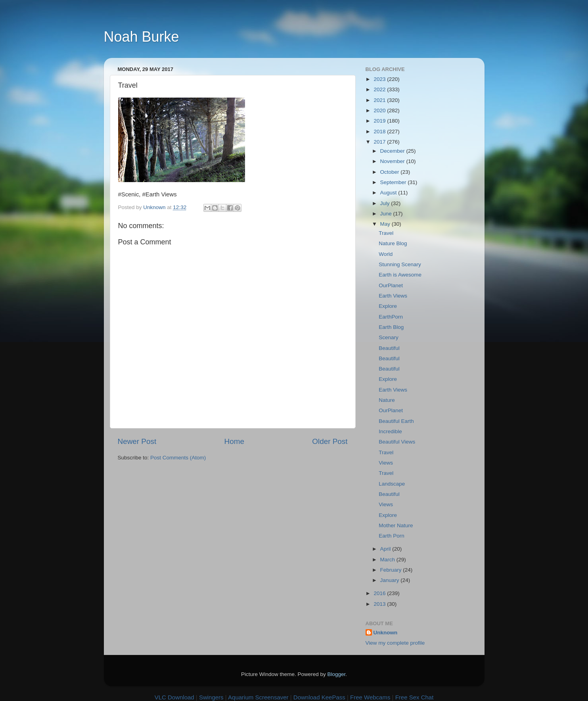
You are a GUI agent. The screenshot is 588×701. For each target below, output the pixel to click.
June (387, 214)
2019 (380, 121)
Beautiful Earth (396, 421)
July (386, 203)
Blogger (337, 674)
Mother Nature (396, 525)
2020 (380, 110)
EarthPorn (391, 317)
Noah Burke (142, 37)
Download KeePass (319, 697)
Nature (387, 400)
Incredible (390, 431)
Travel (386, 233)
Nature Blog (393, 243)
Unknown (386, 633)
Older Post (330, 441)
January (391, 580)
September (394, 182)
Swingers (211, 697)
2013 (380, 604)
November (393, 161)
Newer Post (137, 441)
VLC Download (174, 697)
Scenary (389, 337)
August (389, 193)
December (393, 151)
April (386, 549)
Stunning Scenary (400, 264)
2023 (380, 79)
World (386, 254)
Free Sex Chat (415, 697)
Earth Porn (392, 536)
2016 (380, 593)
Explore (388, 306)
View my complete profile (395, 643)
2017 (380, 142)
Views (386, 463)
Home (234, 441)
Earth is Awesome (400, 275)
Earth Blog (391, 327)
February (392, 570)
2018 (380, 132)
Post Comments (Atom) (178, 458)
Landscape (392, 484)
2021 (380, 100)
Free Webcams (370, 697)
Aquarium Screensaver (258, 697)
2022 (380, 89)
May (386, 224)
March (388, 560)
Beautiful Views (397, 442)
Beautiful (389, 348)
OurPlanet (391, 285)
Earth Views (393, 296)
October (391, 172)
